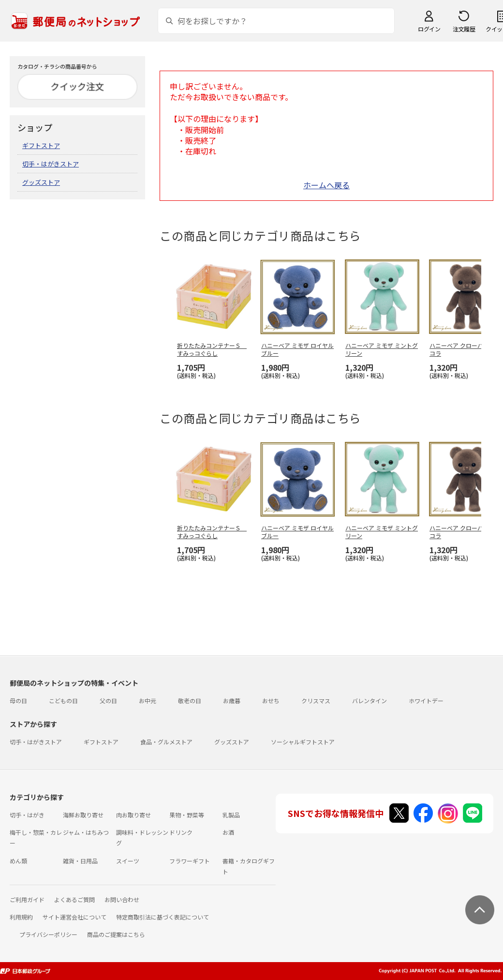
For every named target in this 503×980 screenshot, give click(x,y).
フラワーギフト (190, 861)
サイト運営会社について (74, 917)
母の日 (18, 701)
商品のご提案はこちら (116, 934)
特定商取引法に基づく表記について (163, 917)
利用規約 (21, 917)
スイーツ (128, 861)
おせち (271, 701)
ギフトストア (41, 145)
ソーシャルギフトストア (303, 742)
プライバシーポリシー (48, 934)
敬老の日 (190, 701)
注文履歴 (464, 29)
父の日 (108, 701)
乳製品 (231, 815)
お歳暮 (232, 701)
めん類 (18, 861)
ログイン (429, 29)
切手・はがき (27, 815)
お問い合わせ (122, 899)
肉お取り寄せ (133, 815)
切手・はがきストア (51, 164)
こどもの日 (63, 701)
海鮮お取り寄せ (83, 815)
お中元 (148, 701)
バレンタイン (370, 701)
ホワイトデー (426, 701)
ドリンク (181, 832)
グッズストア (41, 182)
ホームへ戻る (326, 185)
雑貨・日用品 (80, 861)
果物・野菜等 (187, 815)
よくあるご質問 (74, 899)
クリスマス (316, 701)
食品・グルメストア (166, 742)
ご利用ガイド (27, 899)
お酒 (228, 832)
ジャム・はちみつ (86, 832)
